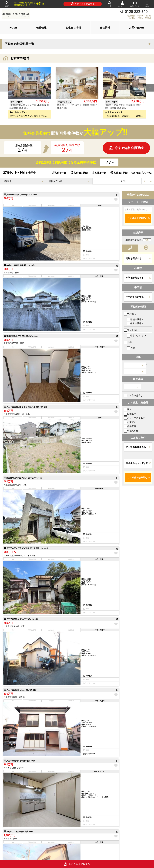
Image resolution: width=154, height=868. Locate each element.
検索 (110, 4)
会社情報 (105, 28)
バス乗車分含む (133, 395)
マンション (131, 330)
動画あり (130, 414)
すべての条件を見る (136, 447)
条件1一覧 (59, 173)
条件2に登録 (119, 173)
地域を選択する (134, 258)
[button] (150, 88)
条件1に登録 (79, 173)
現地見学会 (131, 431)
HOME (6, 4)
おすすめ (130, 422)
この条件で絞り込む (137, 218)
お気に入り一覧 (141, 173)
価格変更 (130, 426)
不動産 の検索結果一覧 (19, 44)
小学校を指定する (135, 278)
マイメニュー (122, 4)
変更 (147, 240)
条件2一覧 (99, 173)
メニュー (148, 4)
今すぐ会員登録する (83, 4)
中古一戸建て (135, 323)
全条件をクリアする (137, 463)
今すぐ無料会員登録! (127, 148)
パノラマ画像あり (134, 418)
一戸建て (130, 313)
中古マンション (136, 335)
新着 (128, 409)
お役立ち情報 (73, 28)
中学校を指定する (135, 297)
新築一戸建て (135, 319)
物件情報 (41, 28)
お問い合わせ (135, 4)
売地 (131, 348)
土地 (128, 342)
